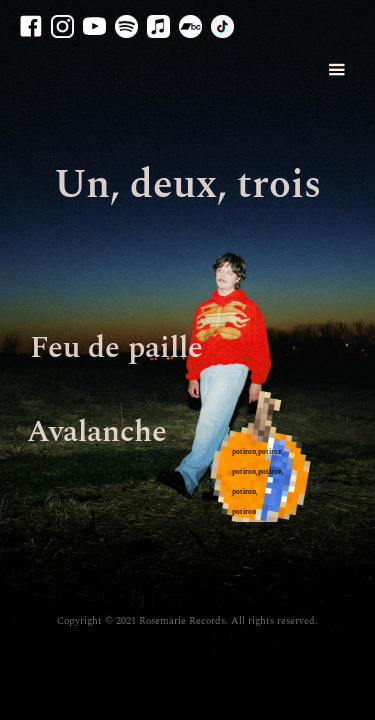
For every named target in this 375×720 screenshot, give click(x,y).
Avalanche (97, 432)
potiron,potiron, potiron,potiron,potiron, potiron (258, 482)
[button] (326, 70)
